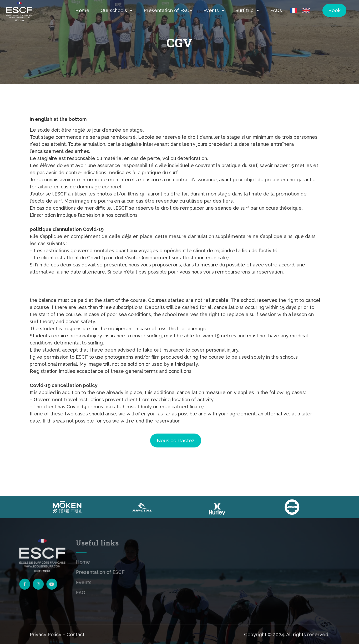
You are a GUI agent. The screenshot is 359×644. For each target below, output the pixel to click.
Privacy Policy (45, 641)
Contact (75, 641)
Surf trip (247, 10)
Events (214, 10)
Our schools (117, 10)
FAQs (276, 10)
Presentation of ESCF (168, 10)
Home (82, 10)
